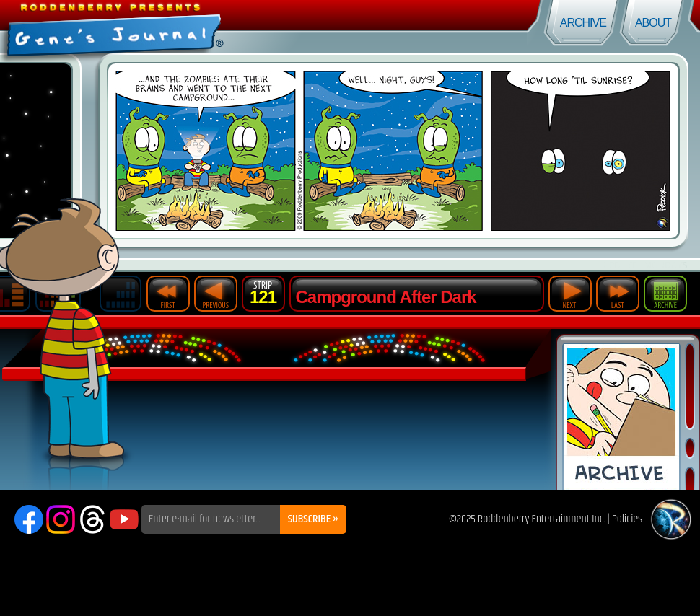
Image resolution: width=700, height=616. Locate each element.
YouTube (124, 519)
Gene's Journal (175, 27)
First (168, 294)
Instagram (61, 519)
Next (570, 294)
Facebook (29, 519)
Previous (216, 294)
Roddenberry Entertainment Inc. (542, 519)
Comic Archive (621, 417)
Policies (627, 519)
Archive (583, 23)
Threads (92, 519)
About (653, 23)
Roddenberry (671, 519)
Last (618, 294)
